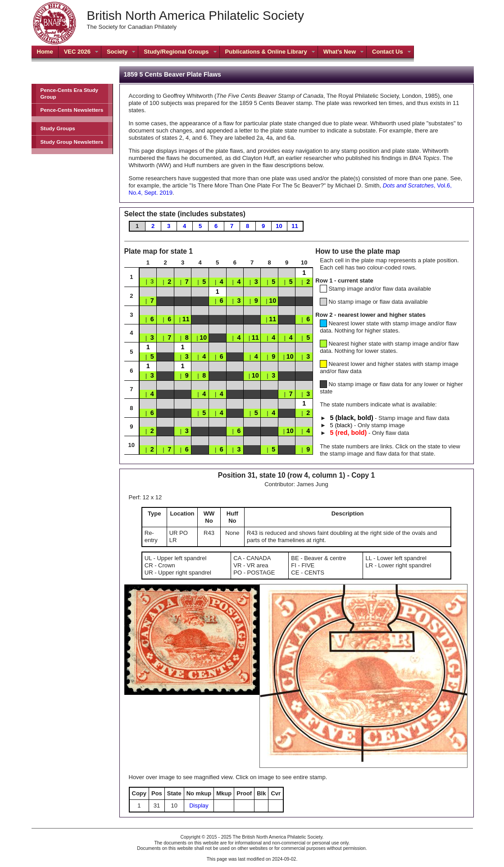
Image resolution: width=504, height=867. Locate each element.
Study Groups (58, 128)
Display (199, 805)
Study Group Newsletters (72, 142)
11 (295, 226)
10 (279, 226)
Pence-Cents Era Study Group (70, 93)
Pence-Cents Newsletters (72, 110)
